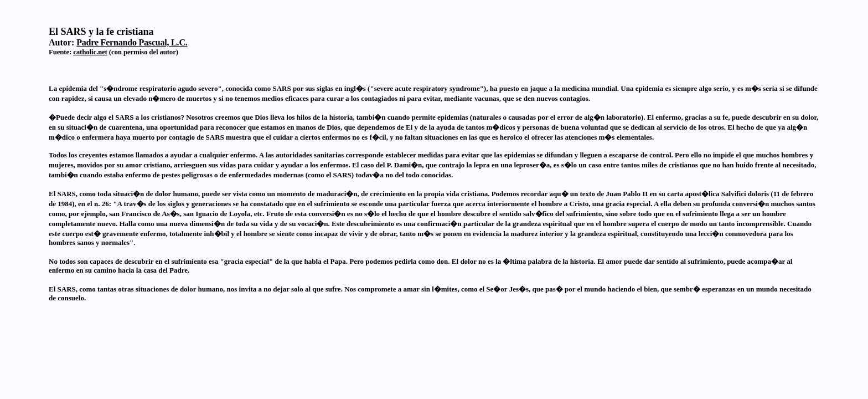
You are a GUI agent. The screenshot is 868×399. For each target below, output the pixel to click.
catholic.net (90, 52)
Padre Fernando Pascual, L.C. (132, 42)
